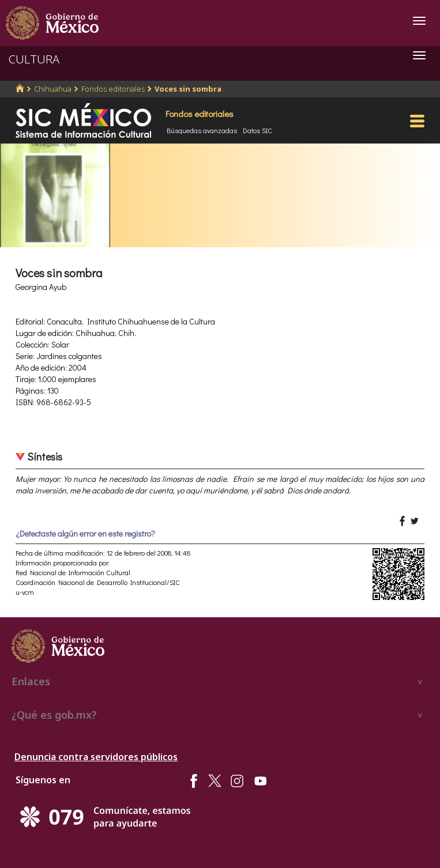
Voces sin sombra (188, 89)
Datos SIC (257, 130)
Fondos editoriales (113, 89)
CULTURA (34, 59)
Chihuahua (53, 89)
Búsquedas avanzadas (202, 130)
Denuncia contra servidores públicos (96, 757)
